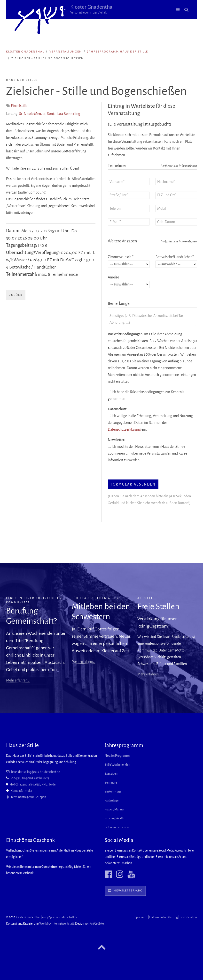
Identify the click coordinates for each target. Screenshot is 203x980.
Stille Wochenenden (117, 765)
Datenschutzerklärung (124, 429)
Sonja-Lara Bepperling (64, 114)
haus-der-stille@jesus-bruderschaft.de (35, 772)
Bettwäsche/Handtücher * (175, 257)
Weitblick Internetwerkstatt (57, 924)
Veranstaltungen (66, 52)
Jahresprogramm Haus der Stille (118, 52)
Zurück (16, 295)
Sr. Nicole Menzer (32, 114)
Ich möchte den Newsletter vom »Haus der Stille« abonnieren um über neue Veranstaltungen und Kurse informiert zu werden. (147, 453)
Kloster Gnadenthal (92, 9)
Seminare (111, 783)
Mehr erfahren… (18, 680)
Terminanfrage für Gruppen (28, 797)
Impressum (140, 917)
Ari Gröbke (97, 924)
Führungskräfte (114, 818)
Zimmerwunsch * (121, 257)
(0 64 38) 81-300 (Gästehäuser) (30, 778)
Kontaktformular (22, 791)
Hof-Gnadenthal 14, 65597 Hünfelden (33, 785)
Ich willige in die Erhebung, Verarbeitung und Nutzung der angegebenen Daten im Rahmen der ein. (150, 423)
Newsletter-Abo (125, 891)
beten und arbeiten (117, 827)
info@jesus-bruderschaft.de (60, 917)
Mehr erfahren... (149, 674)
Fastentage (112, 800)
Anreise (113, 277)
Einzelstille (19, 106)
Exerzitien (111, 774)
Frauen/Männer (115, 809)
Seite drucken (188, 917)
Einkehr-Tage (113, 792)
